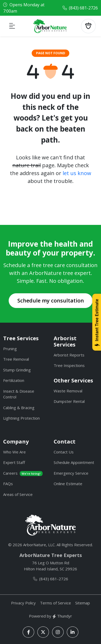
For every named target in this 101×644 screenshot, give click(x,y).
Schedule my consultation (51, 301)
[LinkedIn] (73, 632)
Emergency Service (71, 473)
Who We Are (14, 452)
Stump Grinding (17, 370)
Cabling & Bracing (19, 408)
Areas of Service (18, 494)
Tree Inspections (69, 365)
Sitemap (83, 603)
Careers (23, 473)
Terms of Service (55, 603)
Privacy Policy (23, 603)
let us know (77, 173)
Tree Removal (16, 359)
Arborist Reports (69, 355)
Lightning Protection (21, 418)
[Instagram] (58, 632)
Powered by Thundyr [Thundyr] (50, 616)
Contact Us (64, 452)
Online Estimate (68, 484)
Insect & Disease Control (19, 394)
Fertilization (14, 380)
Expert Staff (14, 462)
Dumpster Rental (69, 401)
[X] (43, 632)
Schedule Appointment (74, 462)
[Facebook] (28, 632)
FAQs (8, 484)
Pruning (10, 349)
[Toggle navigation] (12, 26)
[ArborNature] (50, 525)
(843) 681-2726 (83, 8)
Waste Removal (68, 391)
